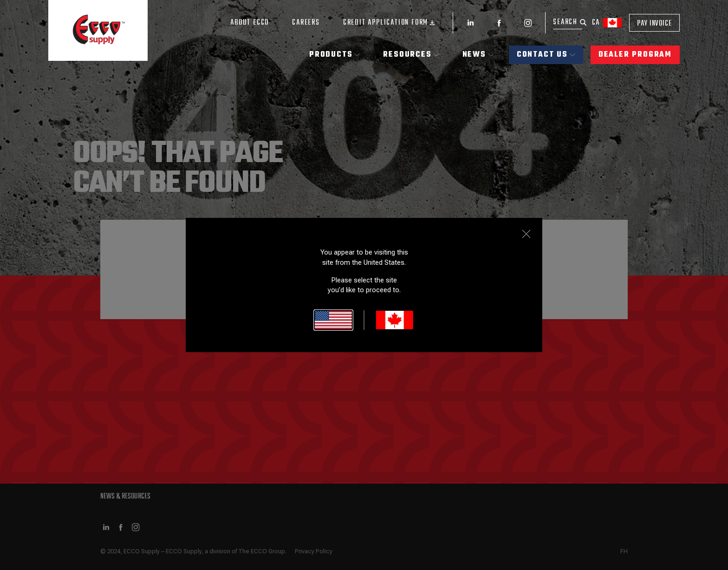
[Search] (568, 23)
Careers (306, 23)
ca (607, 23)
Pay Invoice (654, 24)
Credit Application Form (390, 23)
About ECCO (250, 23)
